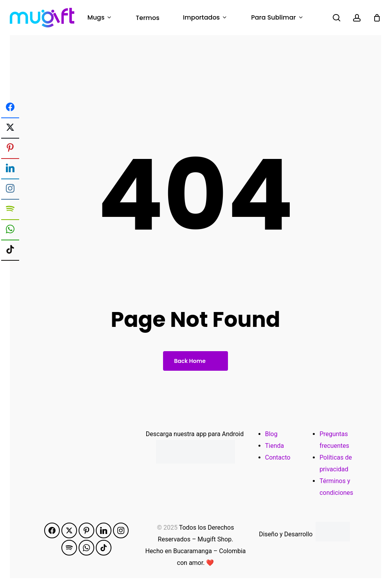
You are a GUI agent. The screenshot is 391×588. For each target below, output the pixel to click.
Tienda (274, 446)
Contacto (278, 457)
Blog (271, 434)
